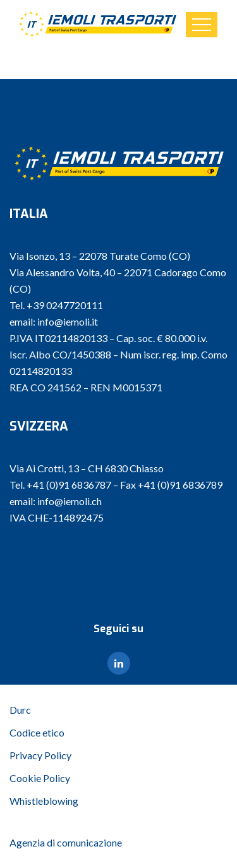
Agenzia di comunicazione (66, 842)
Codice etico (37, 732)
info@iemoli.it (68, 321)
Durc (20, 710)
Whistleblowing (44, 801)
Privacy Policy (40, 755)
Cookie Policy (40, 778)
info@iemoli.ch (70, 501)
